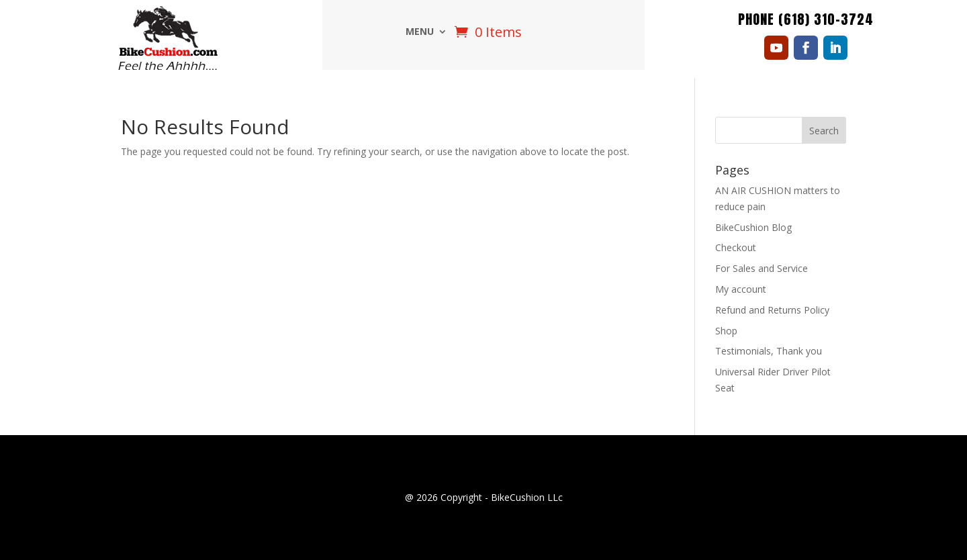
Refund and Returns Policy (772, 310)
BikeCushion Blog (753, 227)
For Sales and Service (762, 268)
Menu (420, 32)
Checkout (736, 247)
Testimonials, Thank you (769, 351)
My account (741, 289)
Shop (726, 331)
